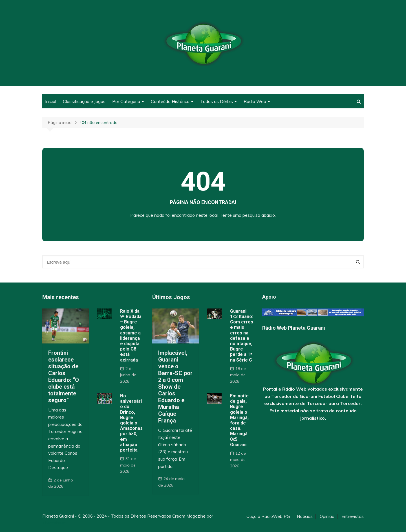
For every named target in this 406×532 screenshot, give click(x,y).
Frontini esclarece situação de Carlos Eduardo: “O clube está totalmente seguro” (64, 376)
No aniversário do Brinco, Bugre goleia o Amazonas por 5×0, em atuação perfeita (131, 423)
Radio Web (255, 101)
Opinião (327, 516)
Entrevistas (353, 516)
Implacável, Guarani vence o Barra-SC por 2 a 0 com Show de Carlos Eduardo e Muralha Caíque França (175, 387)
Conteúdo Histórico (170, 101)
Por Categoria (126, 101)
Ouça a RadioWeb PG (268, 516)
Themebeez (54, 523)
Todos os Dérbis (217, 101)
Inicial (51, 101)
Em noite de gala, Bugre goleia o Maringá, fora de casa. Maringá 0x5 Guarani (239, 420)
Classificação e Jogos (84, 101)
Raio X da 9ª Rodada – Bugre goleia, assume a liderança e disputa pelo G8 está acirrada (131, 336)
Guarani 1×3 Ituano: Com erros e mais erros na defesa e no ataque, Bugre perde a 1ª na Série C (242, 336)
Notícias (305, 516)
